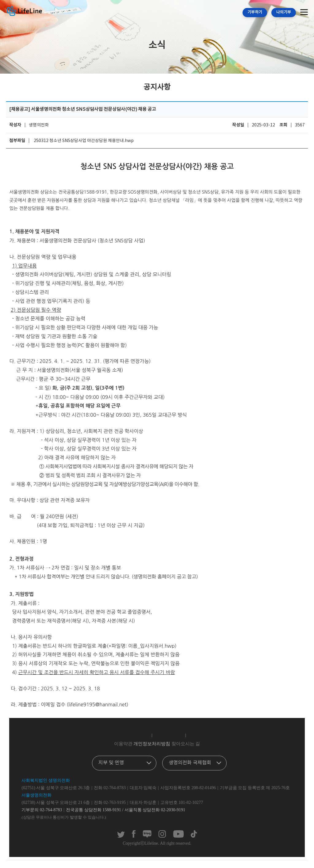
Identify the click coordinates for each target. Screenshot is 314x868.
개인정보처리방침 (152, 744)
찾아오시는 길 (186, 744)
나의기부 (284, 12)
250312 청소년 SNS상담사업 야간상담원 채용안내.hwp (84, 141)
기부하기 (255, 12)
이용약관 (123, 744)
